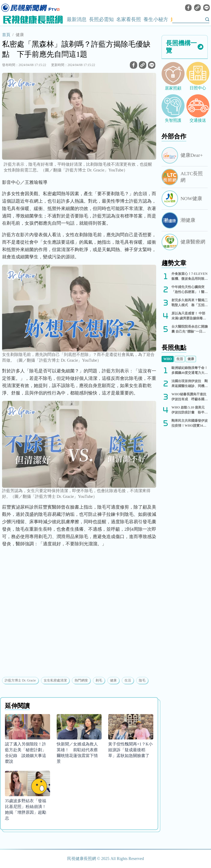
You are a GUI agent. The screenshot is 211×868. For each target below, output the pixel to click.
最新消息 (77, 19)
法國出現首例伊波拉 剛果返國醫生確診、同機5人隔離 (190, 384)
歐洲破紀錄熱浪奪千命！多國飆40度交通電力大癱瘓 (190, 371)
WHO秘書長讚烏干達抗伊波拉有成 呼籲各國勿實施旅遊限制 (190, 397)
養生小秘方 (156, 19)
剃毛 (99, 680)
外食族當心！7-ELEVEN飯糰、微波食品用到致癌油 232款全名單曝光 (190, 277)
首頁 (6, 35)
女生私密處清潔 (55, 680)
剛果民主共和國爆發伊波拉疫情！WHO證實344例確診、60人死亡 (190, 423)
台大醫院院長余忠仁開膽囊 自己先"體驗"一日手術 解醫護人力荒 (190, 329)
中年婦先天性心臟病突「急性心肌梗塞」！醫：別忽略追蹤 (190, 290)
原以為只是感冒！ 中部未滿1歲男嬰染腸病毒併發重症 (189, 316)
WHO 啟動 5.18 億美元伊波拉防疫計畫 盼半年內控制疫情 (190, 410)
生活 (128, 680)
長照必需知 (101, 19)
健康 (20, 35)
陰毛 (142, 680)
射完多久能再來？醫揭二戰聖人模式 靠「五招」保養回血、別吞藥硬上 (190, 303)
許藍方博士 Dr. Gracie (20, 680)
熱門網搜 (81, 680)
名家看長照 (129, 19)
